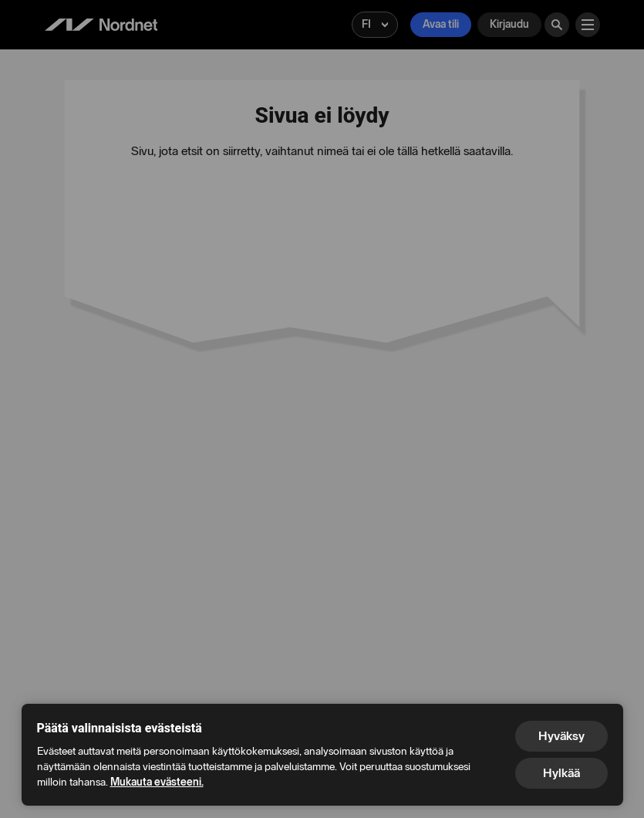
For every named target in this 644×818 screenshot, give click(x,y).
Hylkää (561, 773)
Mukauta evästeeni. (157, 782)
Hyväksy (561, 736)
